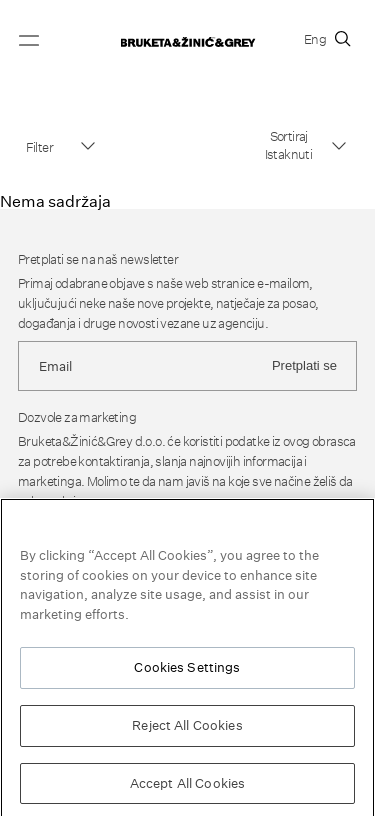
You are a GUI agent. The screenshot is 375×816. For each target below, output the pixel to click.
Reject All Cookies (187, 728)
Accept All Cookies (187, 786)
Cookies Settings (187, 670)
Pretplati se (304, 365)
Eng (315, 39)
